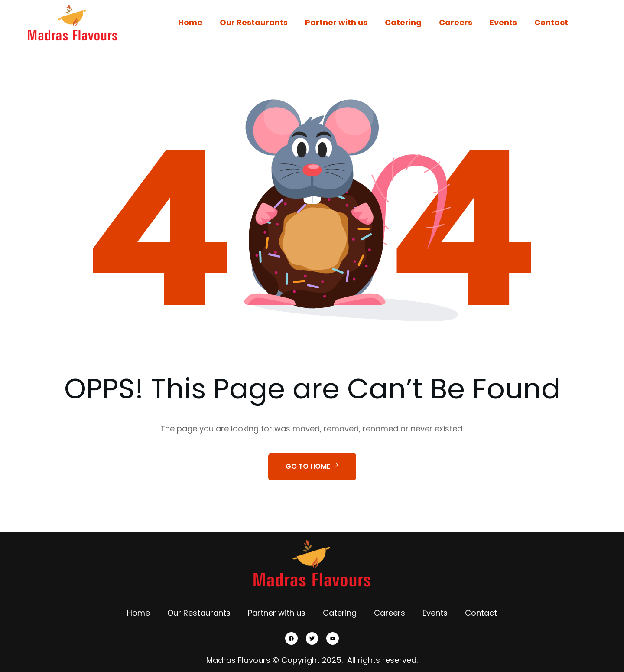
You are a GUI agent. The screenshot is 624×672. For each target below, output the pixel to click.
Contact (551, 22)
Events (503, 22)
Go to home (312, 466)
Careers (456, 22)
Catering (403, 22)
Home (190, 22)
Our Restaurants (254, 22)
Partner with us (336, 22)
